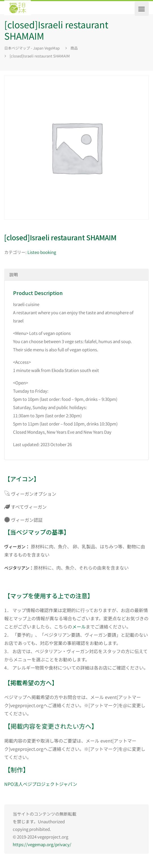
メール (79, 627)
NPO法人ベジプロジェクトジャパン (41, 784)
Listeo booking (42, 252)
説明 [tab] (14, 274)
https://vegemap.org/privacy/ (42, 844)
